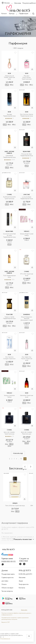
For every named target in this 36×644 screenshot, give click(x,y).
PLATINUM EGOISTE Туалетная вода (10, 198)
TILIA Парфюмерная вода (10, 276)
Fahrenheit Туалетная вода (27, 396)
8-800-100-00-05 (9, 562)
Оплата (4, 584)
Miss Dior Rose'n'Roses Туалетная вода (27, 78)
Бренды (12, 14)
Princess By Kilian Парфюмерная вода (27, 155)
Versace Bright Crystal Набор (27, 235)
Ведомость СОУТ (6, 622)
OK (29, 636)
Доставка (5, 581)
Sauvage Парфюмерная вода (9, 115)
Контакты (22, 588)
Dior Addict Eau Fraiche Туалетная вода (27, 359)
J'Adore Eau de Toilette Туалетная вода (10, 78)
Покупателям (27, 3)
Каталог (4, 14)
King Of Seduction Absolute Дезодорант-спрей (27, 319)
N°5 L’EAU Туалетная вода (27, 275)
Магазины (18, 3)
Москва (6, 3)
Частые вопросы (7, 591)
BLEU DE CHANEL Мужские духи (27, 433)
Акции (21, 581)
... (19, 459)
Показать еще (18, 453)
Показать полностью (24, 539)
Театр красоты (24, 584)
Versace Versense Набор (10, 396)
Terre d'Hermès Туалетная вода (15, 506)
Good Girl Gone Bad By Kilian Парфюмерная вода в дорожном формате (10, 236)
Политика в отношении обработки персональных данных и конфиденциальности (16, 614)
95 (21, 459)
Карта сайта (24, 610)
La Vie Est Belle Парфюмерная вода (27, 198)
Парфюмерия (24, 14)
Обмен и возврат (7, 588)
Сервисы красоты (7, 578)
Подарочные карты (8, 574)
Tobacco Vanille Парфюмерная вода (9, 318)
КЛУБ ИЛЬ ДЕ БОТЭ (25, 574)
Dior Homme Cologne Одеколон (9, 358)
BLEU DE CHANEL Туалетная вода (10, 433)
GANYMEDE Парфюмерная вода (9, 157)
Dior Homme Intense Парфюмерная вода (27, 115)
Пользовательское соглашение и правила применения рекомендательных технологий (15, 619)
